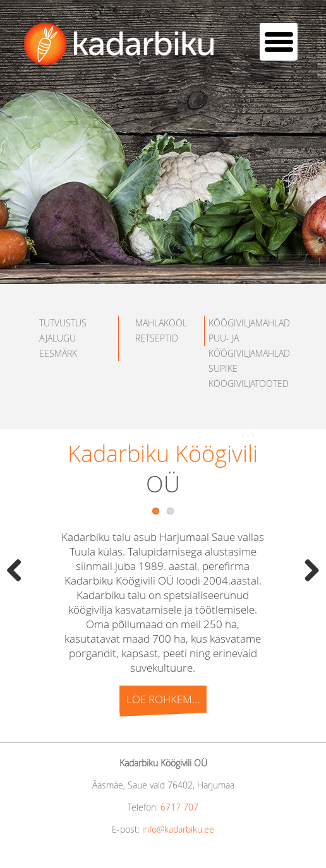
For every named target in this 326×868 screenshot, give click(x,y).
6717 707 (179, 807)
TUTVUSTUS (63, 323)
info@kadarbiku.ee (178, 829)
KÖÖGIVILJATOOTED (249, 383)
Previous (19, 570)
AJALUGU (57, 338)
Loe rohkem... (163, 699)
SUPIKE (223, 368)
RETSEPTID (157, 338)
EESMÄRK (58, 353)
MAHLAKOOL (161, 323)
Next (307, 570)
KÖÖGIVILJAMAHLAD (249, 323)
